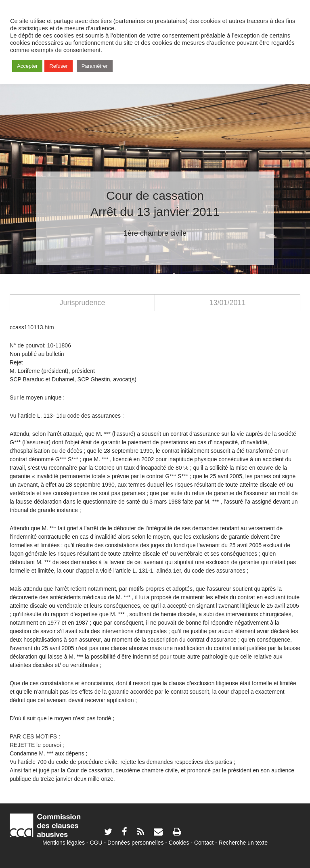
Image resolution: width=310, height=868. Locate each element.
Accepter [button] (27, 66)
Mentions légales (64, 843)
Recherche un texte (243, 843)
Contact (204, 843)
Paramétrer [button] (95, 66)
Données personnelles (135, 843)
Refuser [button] (59, 66)
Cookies (179, 843)
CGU (96, 843)
